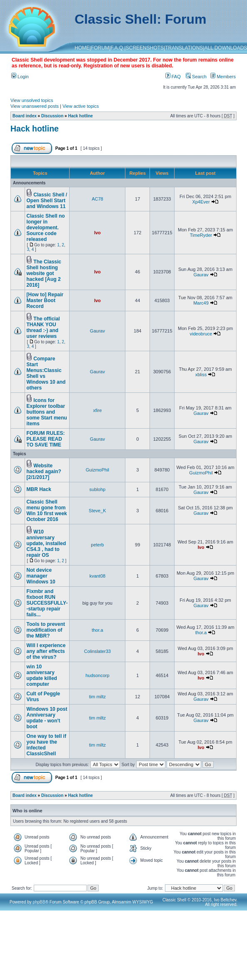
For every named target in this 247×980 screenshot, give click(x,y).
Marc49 (201, 303)
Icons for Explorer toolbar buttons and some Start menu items (47, 412)
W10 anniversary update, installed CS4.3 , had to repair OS (46, 543)
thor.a (97, 630)
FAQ (173, 77)
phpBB (39, 902)
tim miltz (97, 697)
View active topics (81, 106)
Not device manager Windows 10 (41, 576)
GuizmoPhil (97, 470)
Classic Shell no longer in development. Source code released (46, 228)
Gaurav (201, 275)
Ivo (97, 233)
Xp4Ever (201, 202)
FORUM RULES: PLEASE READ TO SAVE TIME (46, 439)
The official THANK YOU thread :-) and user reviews (43, 327)
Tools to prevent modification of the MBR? (46, 630)
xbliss (201, 375)
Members (223, 77)
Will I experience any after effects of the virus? (46, 651)
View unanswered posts (35, 106)
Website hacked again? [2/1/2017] (44, 471)
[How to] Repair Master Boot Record (45, 300)
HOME (82, 48)
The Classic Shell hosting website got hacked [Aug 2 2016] (44, 273)
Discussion (52, 116)
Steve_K (97, 511)
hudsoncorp (97, 675)
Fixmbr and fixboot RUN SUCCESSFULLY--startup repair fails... (47, 603)
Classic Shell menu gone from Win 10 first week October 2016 (47, 511)
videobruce (201, 334)
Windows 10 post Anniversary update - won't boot (47, 718)
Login (20, 77)
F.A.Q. (117, 48)
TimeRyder (201, 235)
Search (196, 77)
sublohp (98, 489)
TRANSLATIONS (184, 48)
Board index (25, 116)
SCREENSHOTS (145, 48)
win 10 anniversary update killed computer (42, 675)
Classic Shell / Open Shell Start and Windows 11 (47, 201)
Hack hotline (80, 116)
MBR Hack (39, 489)
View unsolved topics (32, 100)
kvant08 (98, 576)
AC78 (97, 199)
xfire (98, 410)
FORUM (100, 48)
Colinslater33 (97, 651)
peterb (97, 545)
